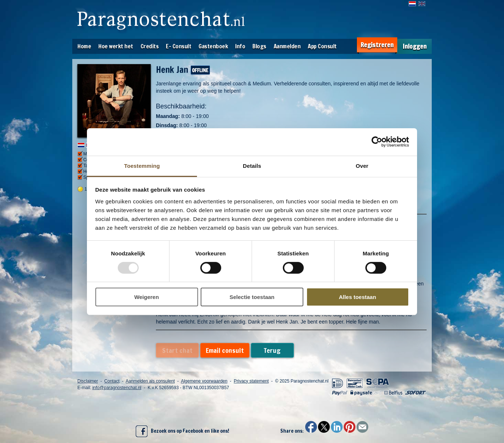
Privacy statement (251, 381)
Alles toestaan (358, 297)
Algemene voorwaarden (204, 381)
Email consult (225, 350)
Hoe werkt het (116, 46)
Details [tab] (252, 165)
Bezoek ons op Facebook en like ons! (182, 431)
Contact (112, 381)
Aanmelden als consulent (150, 381)
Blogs (259, 46)
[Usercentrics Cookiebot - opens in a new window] (377, 142)
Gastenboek (213, 46)
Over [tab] (362, 165)
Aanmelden (287, 46)
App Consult (322, 46)
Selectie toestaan (252, 297)
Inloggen (415, 46)
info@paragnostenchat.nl (117, 388)
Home (84, 46)
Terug (272, 350)
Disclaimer (88, 381)
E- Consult (178, 46)
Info (240, 46)
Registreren (377, 45)
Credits (150, 46)
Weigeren (147, 297)
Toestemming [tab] (142, 165)
